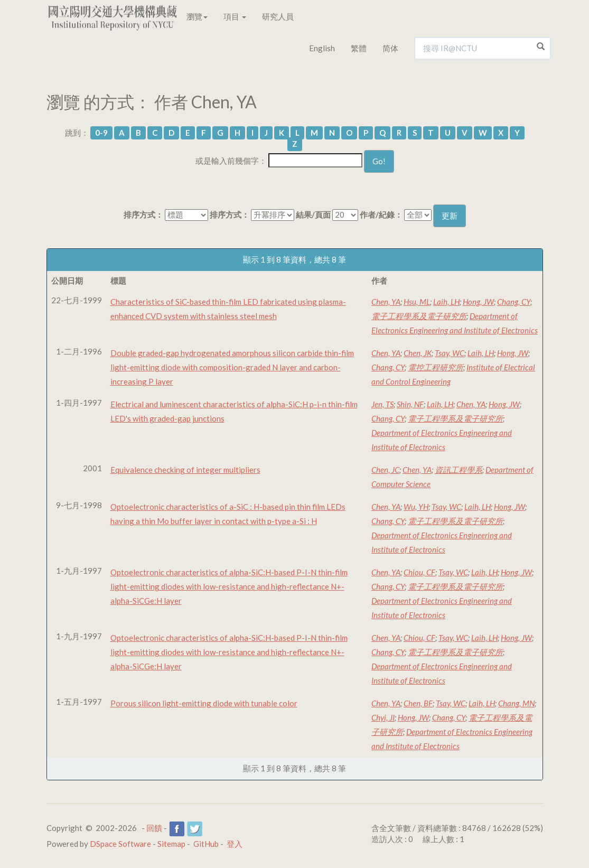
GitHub (206, 844)
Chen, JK (418, 353)
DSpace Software (120, 844)
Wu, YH (416, 507)
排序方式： (143, 214)
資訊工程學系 (459, 470)
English (322, 48)
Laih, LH (446, 302)
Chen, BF (418, 703)
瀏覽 (197, 16)
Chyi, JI (383, 717)
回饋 (154, 828)
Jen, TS (382, 404)
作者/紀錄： (381, 214)
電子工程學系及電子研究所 (419, 316)
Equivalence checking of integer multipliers (185, 470)
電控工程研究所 (436, 367)
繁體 (359, 48)
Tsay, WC (450, 353)
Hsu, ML (417, 302)
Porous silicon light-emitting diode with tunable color (204, 703)
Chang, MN (516, 703)
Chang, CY (514, 302)
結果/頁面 (313, 214)
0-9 (101, 133)
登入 (235, 844)
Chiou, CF (419, 572)
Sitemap (171, 844)
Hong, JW (478, 302)
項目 (235, 16)
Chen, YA (386, 302)
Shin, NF (410, 404)
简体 (390, 48)
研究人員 (278, 16)
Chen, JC (385, 470)
